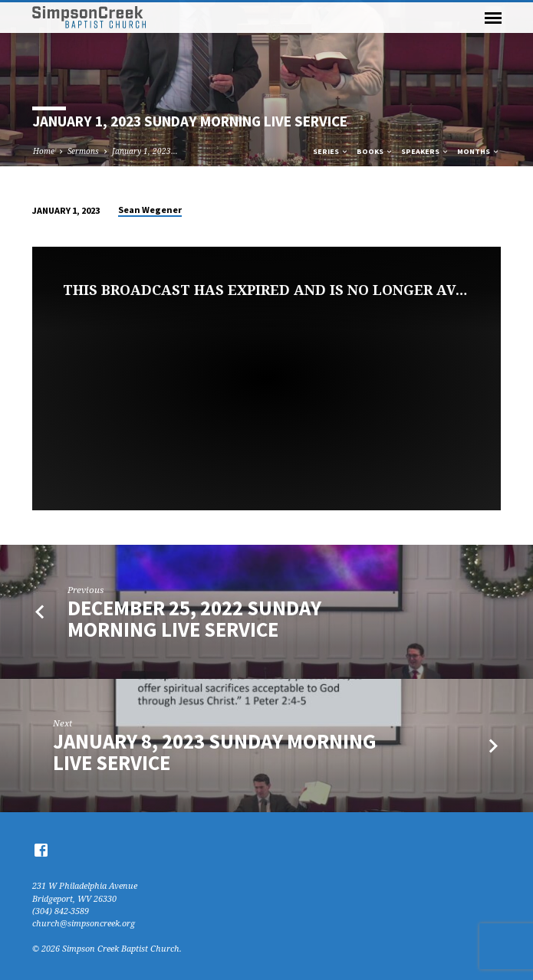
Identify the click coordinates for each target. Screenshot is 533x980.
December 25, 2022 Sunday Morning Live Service (194, 619)
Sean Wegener (150, 210)
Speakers (425, 151)
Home (44, 151)
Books (375, 151)
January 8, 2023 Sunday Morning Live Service (215, 752)
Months (479, 151)
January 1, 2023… (145, 151)
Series (331, 151)
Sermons (83, 151)
